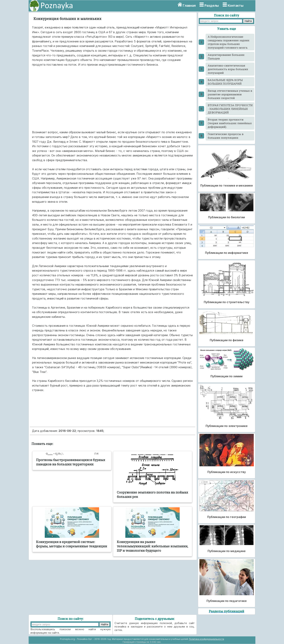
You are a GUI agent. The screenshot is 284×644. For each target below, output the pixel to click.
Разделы (212, 6)
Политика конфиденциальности (206, 639)
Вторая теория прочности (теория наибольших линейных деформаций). (230, 123)
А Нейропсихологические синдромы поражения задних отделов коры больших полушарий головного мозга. (229, 42)
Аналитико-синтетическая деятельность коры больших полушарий (228, 69)
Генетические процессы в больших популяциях (226, 136)
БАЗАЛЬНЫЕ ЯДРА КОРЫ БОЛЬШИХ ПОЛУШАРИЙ (225, 82)
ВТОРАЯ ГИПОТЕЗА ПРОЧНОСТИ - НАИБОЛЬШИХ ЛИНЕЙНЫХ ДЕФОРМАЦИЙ (230, 109)
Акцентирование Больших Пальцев (226, 57)
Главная (189, 6)
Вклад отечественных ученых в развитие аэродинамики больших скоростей (230, 94)
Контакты (236, 6)
